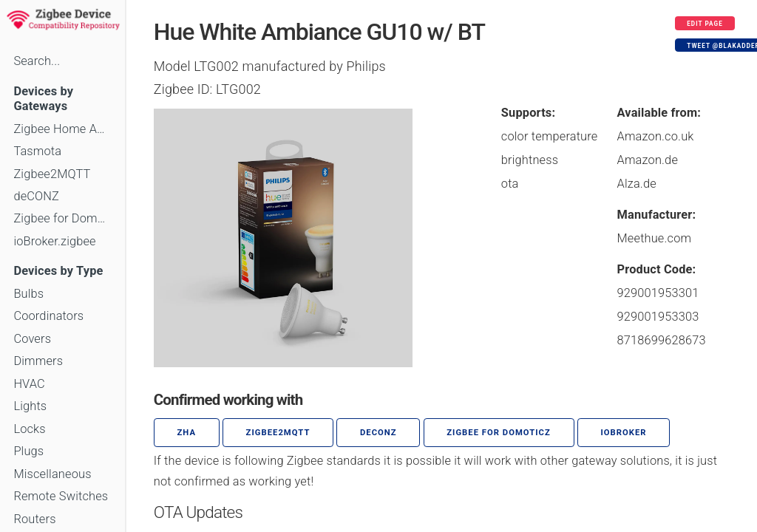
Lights (30, 406)
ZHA (187, 433)
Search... (37, 61)
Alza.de (637, 184)
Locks (29, 429)
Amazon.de (648, 160)
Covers (32, 339)
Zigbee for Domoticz (62, 218)
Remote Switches (61, 496)
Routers (34, 519)
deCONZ (36, 196)
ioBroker (623, 433)
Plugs (28, 451)
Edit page (705, 24)
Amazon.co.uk (656, 136)
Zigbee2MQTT (52, 174)
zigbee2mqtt (278, 433)
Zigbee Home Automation (62, 129)
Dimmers (38, 361)
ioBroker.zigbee (54, 241)
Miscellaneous (52, 474)
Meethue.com (655, 238)
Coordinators (48, 316)
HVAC (29, 384)
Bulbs (28, 294)
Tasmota (37, 151)
